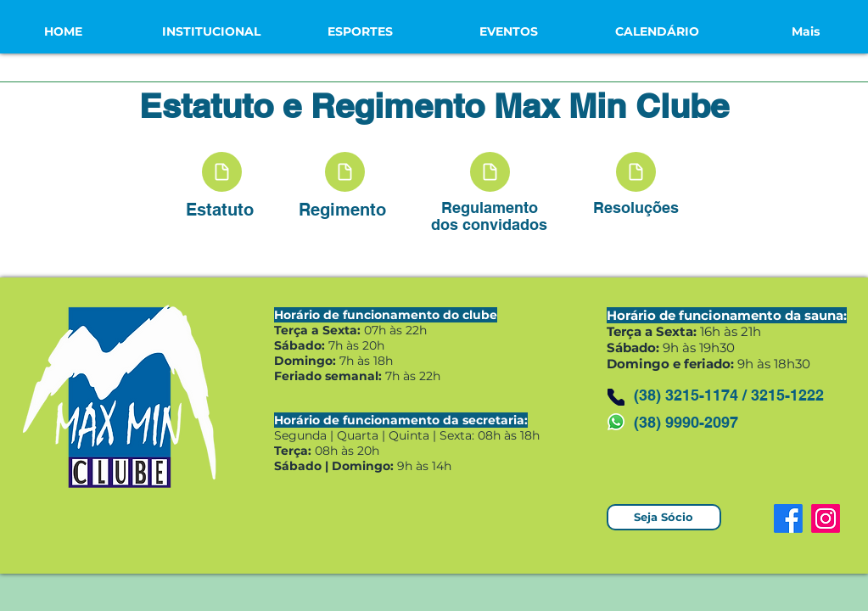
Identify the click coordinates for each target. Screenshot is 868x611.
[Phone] (616, 397)
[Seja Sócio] (664, 517)
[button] (212, 31)
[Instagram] (826, 519)
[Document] (222, 172)
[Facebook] (788, 519)
